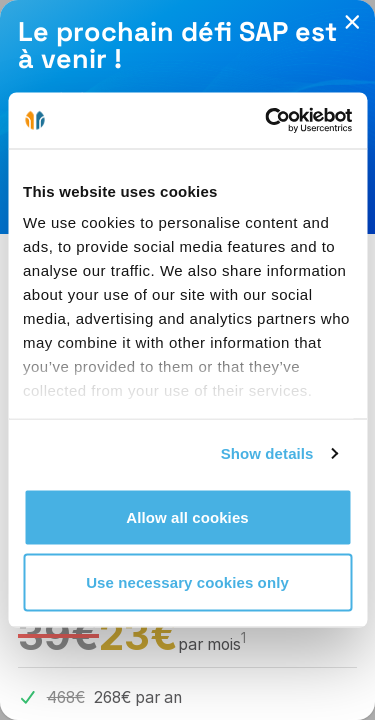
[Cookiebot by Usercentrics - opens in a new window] (267, 121)
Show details (267, 453)
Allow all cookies (187, 516)
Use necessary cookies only (187, 582)
